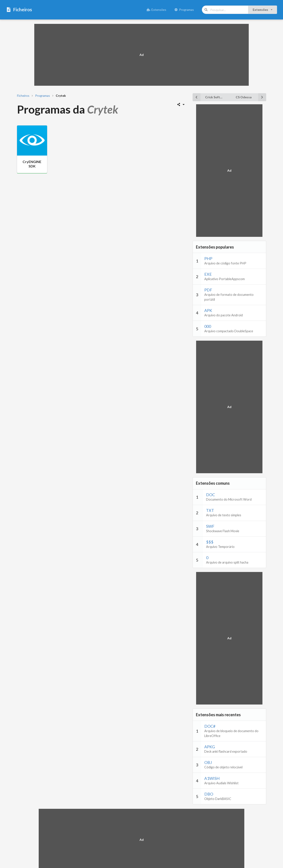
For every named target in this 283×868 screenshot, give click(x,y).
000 (208, 326)
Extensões (157, 10)
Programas (184, 10)
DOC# (210, 726)
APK (208, 310)
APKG (210, 747)
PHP (208, 258)
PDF (208, 290)
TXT (210, 510)
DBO (209, 794)
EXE (208, 274)
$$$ (210, 542)
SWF (210, 526)
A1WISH (212, 778)
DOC (210, 495)
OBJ (208, 762)
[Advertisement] (141, 55)
